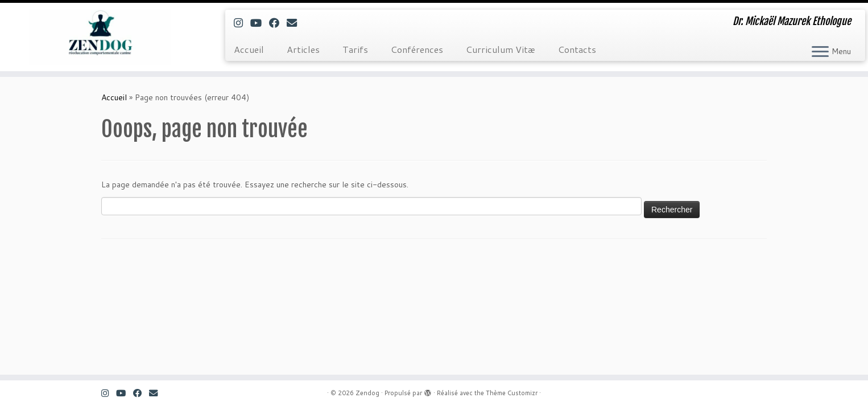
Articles (303, 49)
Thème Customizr (512, 393)
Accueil (249, 49)
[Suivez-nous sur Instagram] (242, 23)
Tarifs (355, 49)
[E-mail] (295, 23)
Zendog (367, 393)
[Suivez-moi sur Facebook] (278, 23)
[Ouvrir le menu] (820, 52)
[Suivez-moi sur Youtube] (260, 23)
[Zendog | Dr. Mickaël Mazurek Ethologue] (100, 37)
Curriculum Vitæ (501, 49)
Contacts (577, 49)
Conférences (417, 49)
